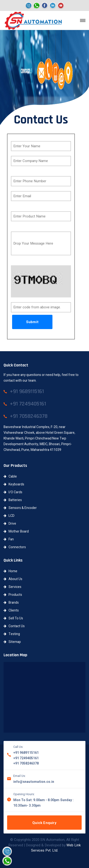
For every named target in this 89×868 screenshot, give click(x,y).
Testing (12, 634)
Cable (10, 476)
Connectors (15, 547)
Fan (9, 539)
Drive (10, 524)
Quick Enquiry (44, 823)
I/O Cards (13, 492)
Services (12, 587)
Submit (32, 322)
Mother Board (16, 531)
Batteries (13, 500)
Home (10, 571)
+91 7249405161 (26, 758)
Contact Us (14, 626)
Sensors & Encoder (20, 508)
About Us (13, 579)
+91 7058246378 (26, 763)
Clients (11, 610)
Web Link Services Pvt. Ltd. (56, 848)
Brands (11, 603)
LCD (9, 516)
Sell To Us (13, 618)
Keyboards (14, 484)
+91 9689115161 (26, 753)
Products (13, 595)
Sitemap (12, 642)
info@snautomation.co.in (34, 782)
